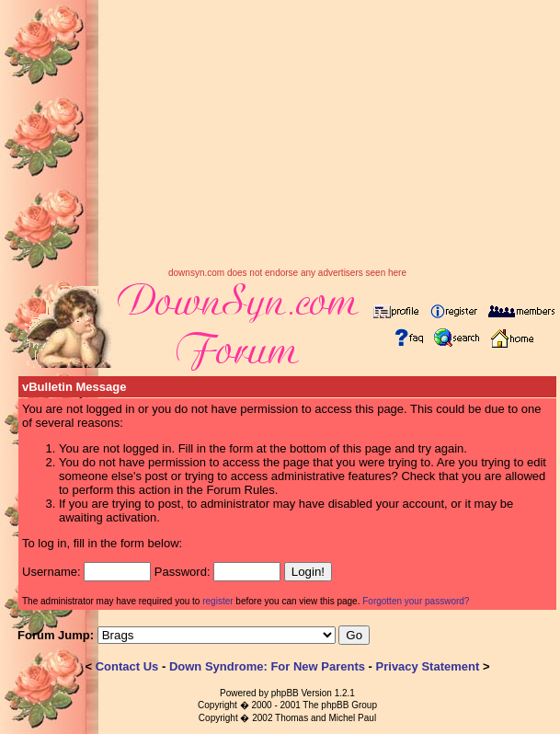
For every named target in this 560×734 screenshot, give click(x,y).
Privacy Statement (428, 666)
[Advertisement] (287, 139)
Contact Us (127, 666)
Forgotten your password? (416, 601)
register (217, 601)
